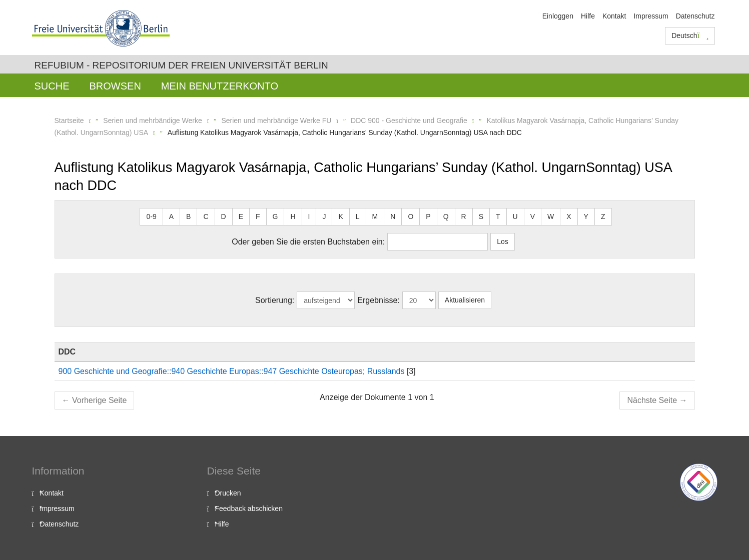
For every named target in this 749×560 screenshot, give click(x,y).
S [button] (481, 216)
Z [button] (603, 216)
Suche (52, 86)
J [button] (324, 216)
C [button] (206, 216)
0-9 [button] (151, 216)
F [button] (258, 216)
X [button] (569, 216)
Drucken (228, 493)
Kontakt (614, 16)
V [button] (533, 216)
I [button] (309, 216)
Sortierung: (275, 300)
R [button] (464, 216)
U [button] (515, 216)
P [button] (428, 216)
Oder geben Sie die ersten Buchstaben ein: (308, 242)
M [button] (375, 216)
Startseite (69, 120)
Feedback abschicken (249, 508)
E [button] (241, 216)
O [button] (411, 216)
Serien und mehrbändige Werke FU (276, 120)
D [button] (224, 216)
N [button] (393, 216)
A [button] (171, 216)
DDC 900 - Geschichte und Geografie (409, 120)
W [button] (551, 216)
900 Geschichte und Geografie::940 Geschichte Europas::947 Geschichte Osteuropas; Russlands (232, 371)
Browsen (115, 86)
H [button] (293, 216)
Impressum (651, 16)
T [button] (498, 216)
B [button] (188, 216)
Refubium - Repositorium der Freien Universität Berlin (181, 65)
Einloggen (558, 16)
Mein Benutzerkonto (220, 86)
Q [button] (446, 216)
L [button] (358, 216)
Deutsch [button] (690, 35)
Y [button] (586, 216)
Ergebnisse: (379, 300)
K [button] (340, 216)
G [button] (275, 216)
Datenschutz (695, 16)
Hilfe (588, 16)
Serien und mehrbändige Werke (152, 120)
